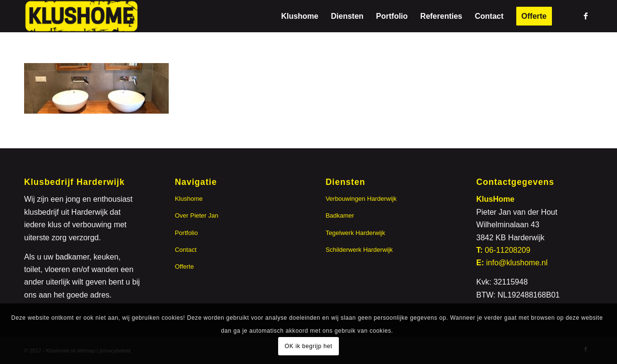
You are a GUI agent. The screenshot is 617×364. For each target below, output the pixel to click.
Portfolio (187, 233)
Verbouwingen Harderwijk (361, 199)
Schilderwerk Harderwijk (359, 250)
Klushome (189, 199)
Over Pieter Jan (197, 215)
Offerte (185, 266)
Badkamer (340, 215)
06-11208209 (508, 250)
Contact (186, 250)
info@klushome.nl (517, 263)
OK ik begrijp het (309, 346)
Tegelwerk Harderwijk (355, 233)
